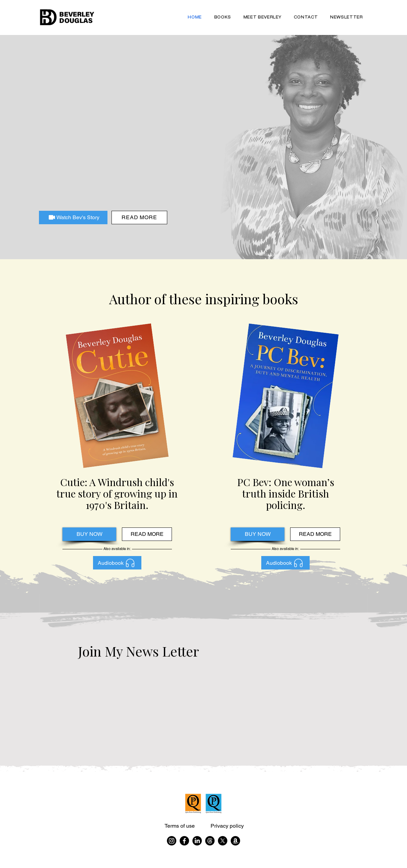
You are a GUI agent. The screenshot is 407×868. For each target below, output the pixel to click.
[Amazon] (235, 841)
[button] (222, 17)
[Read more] (139, 218)
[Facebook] (184, 841)
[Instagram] (172, 841)
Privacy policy (227, 826)
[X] (223, 841)
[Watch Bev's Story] (73, 218)
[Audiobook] (117, 563)
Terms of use (180, 826)
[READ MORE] (147, 534)
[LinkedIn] (197, 841)
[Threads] (210, 841)
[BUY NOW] (89, 534)
